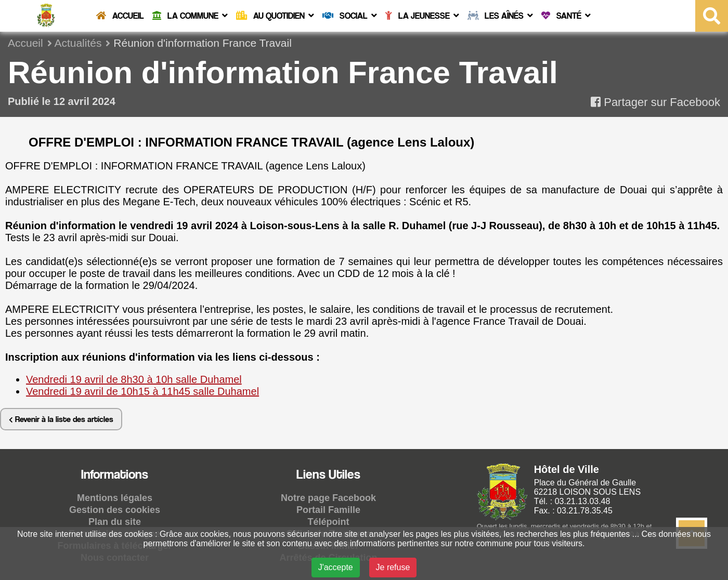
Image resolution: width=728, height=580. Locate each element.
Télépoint (329, 522)
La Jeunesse (422, 16)
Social (350, 16)
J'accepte (336, 567)
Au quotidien (275, 16)
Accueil (120, 16)
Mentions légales (115, 498)
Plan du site (115, 522)
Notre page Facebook (328, 498)
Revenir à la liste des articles (61, 419)
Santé (566, 16)
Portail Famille (328, 510)
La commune (190, 16)
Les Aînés (500, 16)
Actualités (78, 43)
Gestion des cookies (115, 510)
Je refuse (393, 567)
